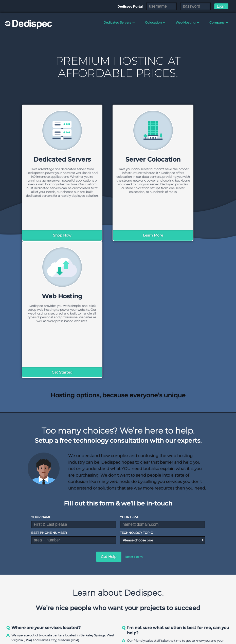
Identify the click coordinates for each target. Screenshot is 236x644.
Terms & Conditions (162, 639)
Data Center (104, 599)
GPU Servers (137, 616)
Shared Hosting (172, 593)
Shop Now (50, 235)
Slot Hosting (202, 605)
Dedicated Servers (117, 22)
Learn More (118, 235)
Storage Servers (140, 610)
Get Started (186, 235)
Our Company (106, 593)
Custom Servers (140, 599)
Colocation (153, 22)
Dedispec (29, 24)
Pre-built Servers (141, 605)
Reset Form (134, 419)
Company (217, 22)
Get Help (109, 419)
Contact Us (104, 604)
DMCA (187, 639)
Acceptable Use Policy (214, 639)
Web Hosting (186, 22)
